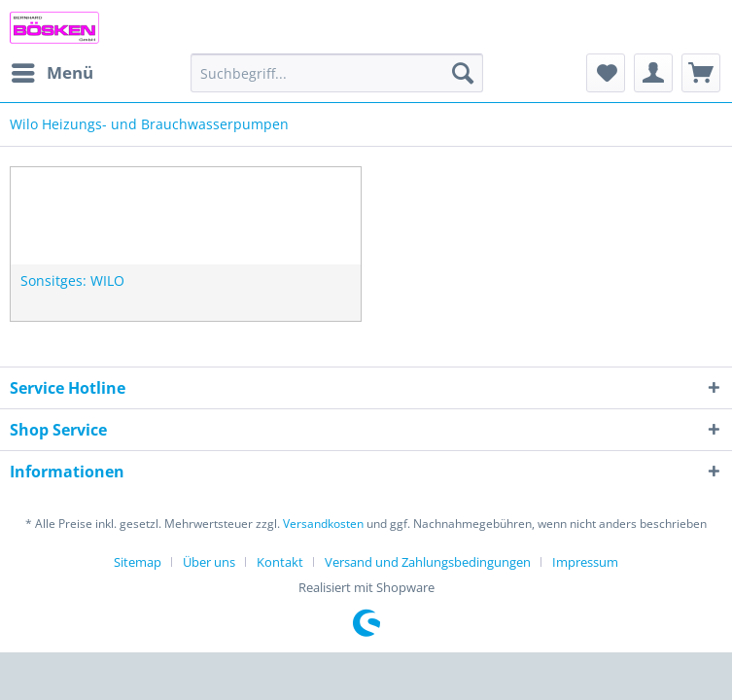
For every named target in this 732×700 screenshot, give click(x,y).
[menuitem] (52, 73)
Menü (52, 70)
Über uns (209, 562)
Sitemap (138, 562)
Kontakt (280, 562)
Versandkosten (323, 524)
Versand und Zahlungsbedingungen (428, 562)
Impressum (585, 562)
